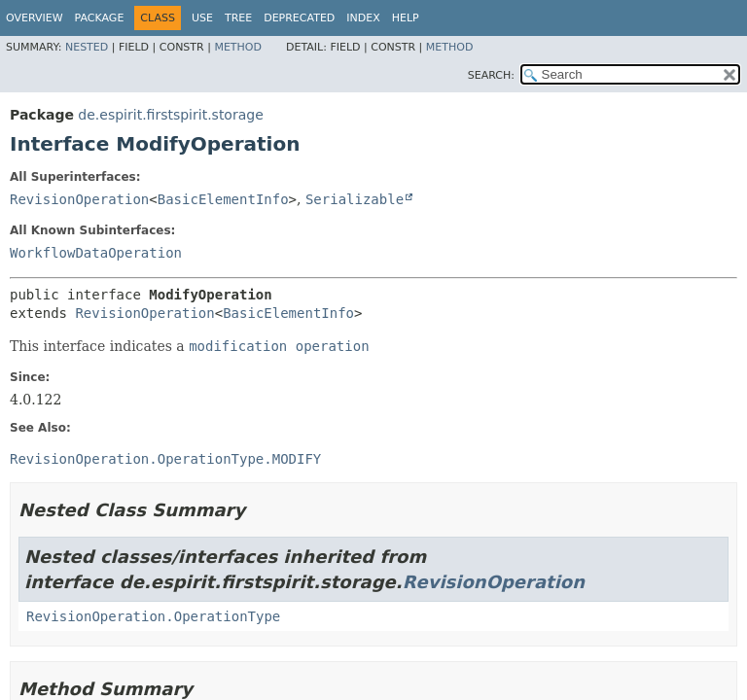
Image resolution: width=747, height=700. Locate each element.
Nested (87, 47)
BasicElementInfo (223, 199)
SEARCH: (491, 75)
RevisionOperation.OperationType (153, 616)
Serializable (355, 199)
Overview (35, 18)
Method (238, 47)
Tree (238, 18)
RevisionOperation (79, 199)
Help (406, 18)
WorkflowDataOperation (96, 253)
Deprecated (299, 18)
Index (363, 18)
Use (202, 18)
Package (100, 18)
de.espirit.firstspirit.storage (170, 115)
